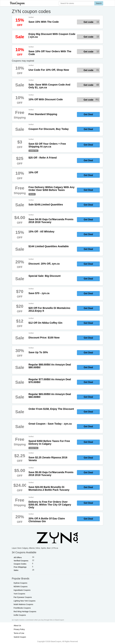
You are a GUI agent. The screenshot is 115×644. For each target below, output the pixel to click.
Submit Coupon (20, 637)
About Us (17, 626)
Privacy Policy (19, 629)
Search (99, 3)
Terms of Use (19, 633)
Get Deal (88, 114)
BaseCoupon (17, 3)
